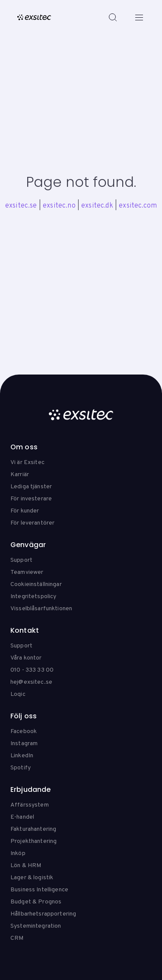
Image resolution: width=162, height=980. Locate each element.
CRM (17, 938)
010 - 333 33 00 (32, 670)
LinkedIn (22, 756)
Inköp (18, 853)
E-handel (22, 817)
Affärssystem (30, 805)
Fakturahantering (33, 829)
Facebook (24, 732)
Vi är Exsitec (27, 463)
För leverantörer (32, 523)
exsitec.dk (97, 206)
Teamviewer (27, 572)
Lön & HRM (26, 866)
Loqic (18, 694)
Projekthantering (33, 841)
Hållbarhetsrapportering (43, 914)
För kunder (25, 511)
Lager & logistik (32, 878)
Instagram (24, 744)
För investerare (31, 499)
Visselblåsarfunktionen (41, 609)
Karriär (20, 475)
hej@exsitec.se (31, 682)
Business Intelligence (39, 890)
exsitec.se (21, 206)
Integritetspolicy (33, 597)
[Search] (113, 17)
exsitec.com (138, 206)
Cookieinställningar (36, 584)
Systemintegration (36, 926)
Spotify (21, 768)
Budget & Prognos (36, 902)
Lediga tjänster (31, 487)
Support (21, 560)
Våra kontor (26, 658)
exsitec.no (59, 206)
